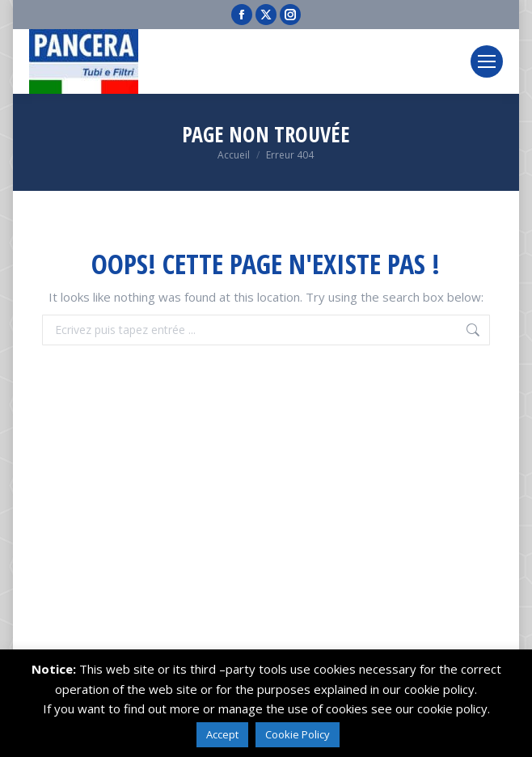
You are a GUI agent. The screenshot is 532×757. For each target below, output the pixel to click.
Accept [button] (222, 734)
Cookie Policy (298, 734)
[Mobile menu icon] (487, 61)
